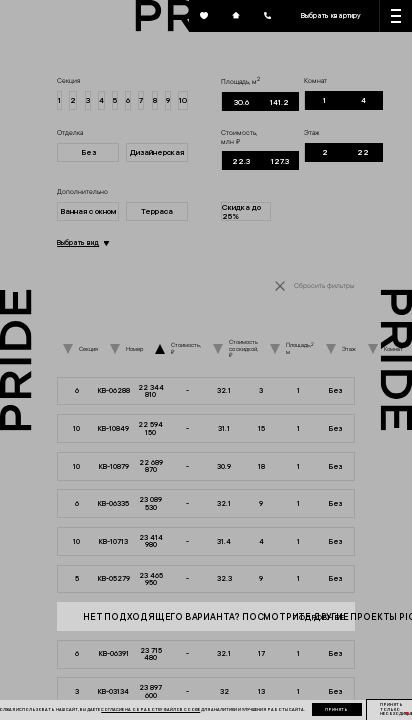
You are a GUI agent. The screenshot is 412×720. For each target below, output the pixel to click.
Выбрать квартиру (331, 15)
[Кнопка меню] (396, 16)
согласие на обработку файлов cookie (150, 709)
